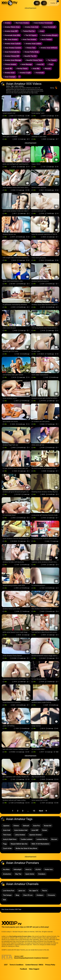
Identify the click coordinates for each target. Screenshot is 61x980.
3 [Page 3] (23, 811)
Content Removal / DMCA (34, 965)
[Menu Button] (37, 3)
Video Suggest (34, 969)
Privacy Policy (50, 965)
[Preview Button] (27, 109)
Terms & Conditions (16, 965)
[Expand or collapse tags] (19, 77)
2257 (6, 965)
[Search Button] (44, 3)
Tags (12, 86)
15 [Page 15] (34, 811)
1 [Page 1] (13, 811)
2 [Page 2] (18, 811)
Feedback (23, 969)
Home (8, 86)
